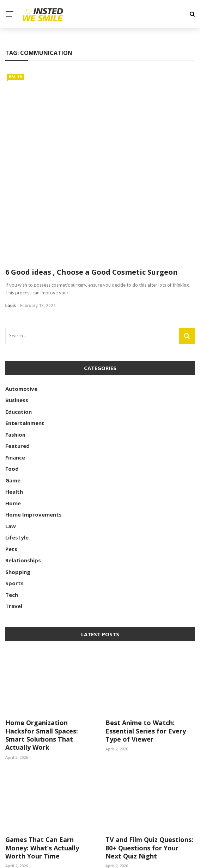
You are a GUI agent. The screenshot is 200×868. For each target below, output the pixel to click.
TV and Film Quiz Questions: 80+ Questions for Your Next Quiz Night (149, 785)
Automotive (21, 326)
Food (12, 406)
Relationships (23, 498)
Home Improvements (34, 452)
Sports (14, 520)
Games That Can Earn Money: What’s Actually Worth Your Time (42, 785)
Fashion (15, 371)
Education (19, 349)
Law (11, 463)
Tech (12, 532)
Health (16, 77)
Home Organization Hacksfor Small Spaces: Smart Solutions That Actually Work (42, 672)
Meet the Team (174, 858)
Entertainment (25, 360)
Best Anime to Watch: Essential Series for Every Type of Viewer (146, 668)
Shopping (18, 509)
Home (13, 440)
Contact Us (131, 858)
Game (13, 417)
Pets (11, 486)
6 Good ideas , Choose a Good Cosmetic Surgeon (92, 209)
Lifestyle (17, 475)
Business (17, 337)
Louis (11, 243)
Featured (17, 383)
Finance (15, 394)
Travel (14, 543)
